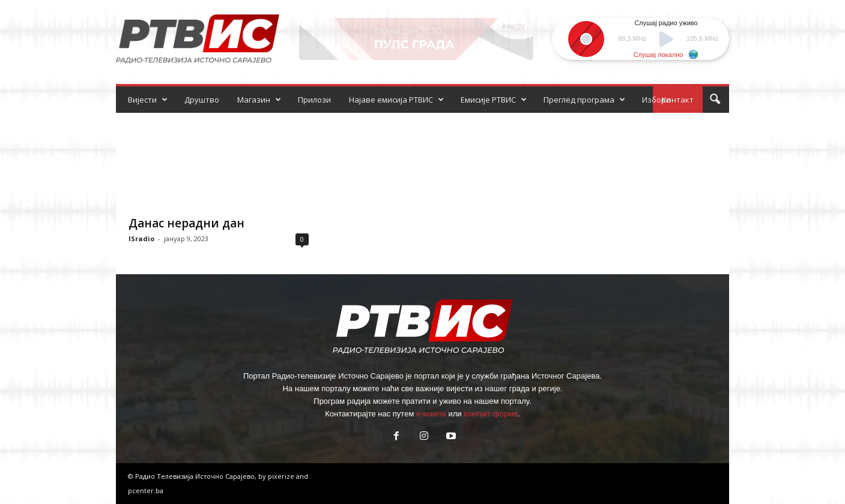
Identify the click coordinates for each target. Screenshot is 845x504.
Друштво (202, 100)
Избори (656, 100)
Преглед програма (584, 100)
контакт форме (491, 414)
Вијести (148, 100)
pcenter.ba (146, 490)
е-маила (431, 414)
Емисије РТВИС (494, 100)
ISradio (141, 238)
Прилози (314, 100)
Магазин (259, 100)
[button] (715, 100)
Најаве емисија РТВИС (396, 100)
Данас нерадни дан (186, 223)
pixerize (282, 476)
